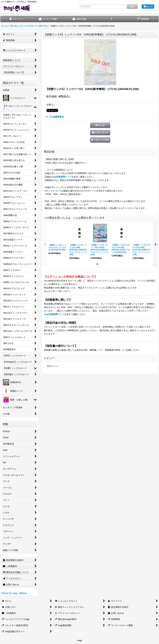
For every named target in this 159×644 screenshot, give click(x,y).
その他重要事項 (55, 117)
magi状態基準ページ (61, 177)
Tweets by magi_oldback (14, 593)
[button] (111, 19)
